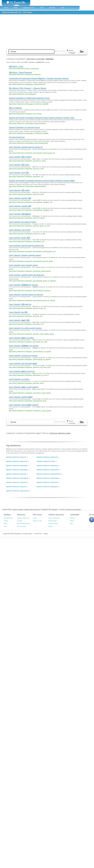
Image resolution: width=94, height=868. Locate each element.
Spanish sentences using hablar (48, 478)
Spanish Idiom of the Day (32, 509)
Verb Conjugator (22, 526)
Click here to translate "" (40, 59)
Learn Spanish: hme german (23, 285)
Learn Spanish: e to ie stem (20, 230)
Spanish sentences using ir (46, 461)
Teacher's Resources (56, 515)
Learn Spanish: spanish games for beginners (27, 275)
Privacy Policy (38, 534)
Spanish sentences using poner (47, 487)
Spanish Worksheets (54, 518)
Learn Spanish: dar (18, 312)
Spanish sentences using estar (17, 461)
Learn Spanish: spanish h (21, 397)
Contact (6, 521)
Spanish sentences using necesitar (49, 474)
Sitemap (72, 518)
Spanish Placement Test (24, 524)
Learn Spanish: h (19, 320)
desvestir (55, 509)
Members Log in (8, 518)
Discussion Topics (53, 524)
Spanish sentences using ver (16, 487)
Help (5, 526)
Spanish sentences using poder (17, 470)
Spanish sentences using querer (48, 470)
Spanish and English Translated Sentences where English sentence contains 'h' (42, 181)
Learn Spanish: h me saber (21, 338)
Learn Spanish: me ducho (19, 379)
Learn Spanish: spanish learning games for (26, 147)
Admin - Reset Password (20, 72)
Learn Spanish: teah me (20, 304)
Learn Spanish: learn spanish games (23, 265)
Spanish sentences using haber (17, 465)
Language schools (29, 8)
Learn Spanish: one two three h (23, 363)
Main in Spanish (15, 108)
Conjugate (72, 53)
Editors (72, 521)
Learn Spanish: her (20, 214)
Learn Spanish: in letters (20, 157)
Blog (71, 524)
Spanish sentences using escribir (18, 491)
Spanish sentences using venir (47, 482)
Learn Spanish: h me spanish (24, 346)
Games (35, 518)
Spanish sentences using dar (16, 474)
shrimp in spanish (18, 509)
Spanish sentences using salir (16, 482)
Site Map (52, 8)
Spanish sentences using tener (47, 457)
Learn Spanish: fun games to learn (23, 222)
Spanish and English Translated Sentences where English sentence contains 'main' (42, 118)
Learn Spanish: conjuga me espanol (23, 356)
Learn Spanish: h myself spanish (24, 387)
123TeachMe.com (18, 534)
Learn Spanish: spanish (20, 198)
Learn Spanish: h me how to (22, 371)
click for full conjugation (73, 509)
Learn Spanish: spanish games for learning (26, 295)
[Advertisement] (47, 31)
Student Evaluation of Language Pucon (24, 127)
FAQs (42, 8)
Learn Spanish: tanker (19, 238)
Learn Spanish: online (19, 190)
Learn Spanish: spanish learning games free (26, 246)
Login (62, 8)
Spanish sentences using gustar (17, 478)
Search (71, 51)
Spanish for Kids (37, 521)
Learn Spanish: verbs (19, 165)
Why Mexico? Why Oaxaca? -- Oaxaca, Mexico (28, 88)
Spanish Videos (53, 521)
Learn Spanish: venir (19, 173)
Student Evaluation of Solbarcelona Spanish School (29, 98)
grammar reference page (60, 433)
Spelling (51, 526)
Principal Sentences (17, 137)
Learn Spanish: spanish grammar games (25, 255)
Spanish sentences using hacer (47, 465)
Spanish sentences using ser (16, 457)
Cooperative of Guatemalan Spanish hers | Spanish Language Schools (39, 78)
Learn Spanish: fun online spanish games (25, 328)
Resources (21, 515)
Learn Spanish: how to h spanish (24, 405)
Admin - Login (16, 66)
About (6, 524)
